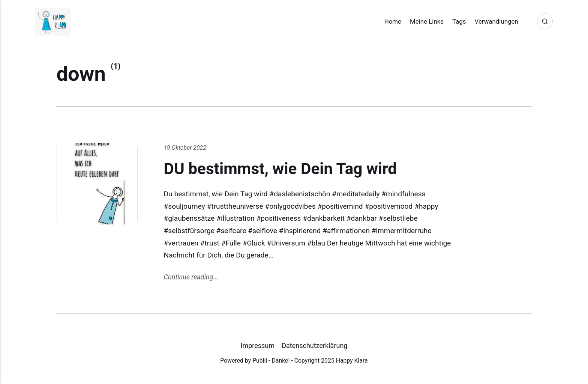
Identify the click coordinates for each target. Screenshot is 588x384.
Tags (459, 21)
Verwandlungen (496, 21)
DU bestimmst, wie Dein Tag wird (280, 169)
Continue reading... (191, 277)
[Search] (545, 21)
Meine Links (427, 21)
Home (393, 21)
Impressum (258, 346)
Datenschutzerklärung (314, 346)
